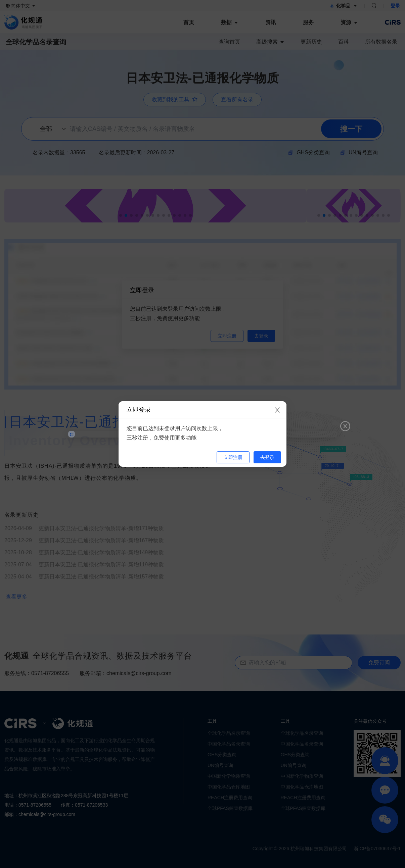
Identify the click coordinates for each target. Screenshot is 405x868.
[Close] (277, 410)
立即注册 (233, 457)
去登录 (267, 457)
